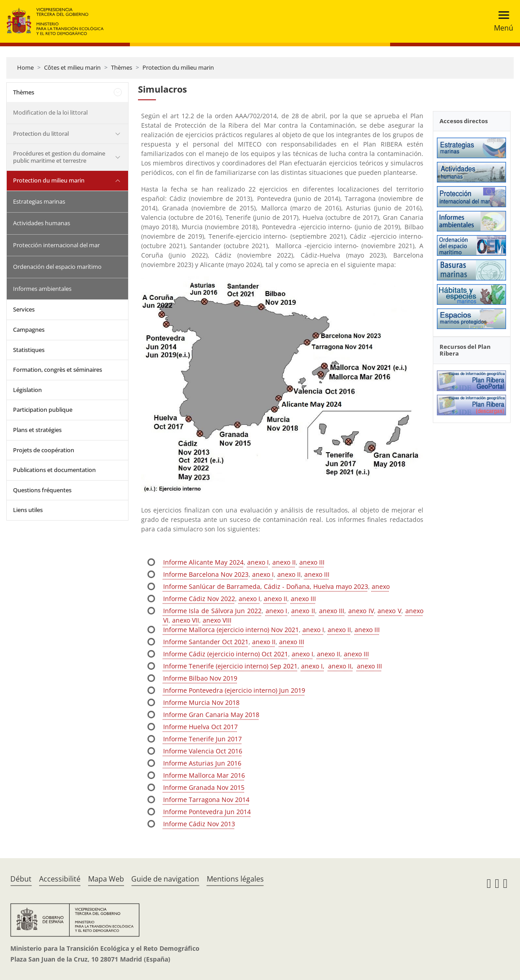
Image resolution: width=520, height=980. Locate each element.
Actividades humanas (42, 223)
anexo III (312, 562)
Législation (27, 390)
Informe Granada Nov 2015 (204, 787)
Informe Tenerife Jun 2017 (202, 739)
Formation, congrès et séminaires (58, 370)
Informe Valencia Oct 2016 (203, 751)
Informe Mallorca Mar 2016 (204, 775)
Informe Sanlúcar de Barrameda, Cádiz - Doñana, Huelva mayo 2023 (266, 586)
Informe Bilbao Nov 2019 (200, 678)
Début (21, 879)
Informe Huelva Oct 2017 (200, 727)
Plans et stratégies (37, 430)
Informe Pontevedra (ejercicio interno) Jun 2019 (234, 690)
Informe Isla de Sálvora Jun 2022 (212, 611)
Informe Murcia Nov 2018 (201, 702)
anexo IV (361, 611)
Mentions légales (235, 879)
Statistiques (29, 350)
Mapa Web (106, 879)
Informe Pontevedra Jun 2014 (207, 812)
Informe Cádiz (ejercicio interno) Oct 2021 (226, 654)
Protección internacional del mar (56, 245)
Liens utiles (28, 510)
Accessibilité (60, 879)
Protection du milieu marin (178, 67)
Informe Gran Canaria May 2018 (211, 715)
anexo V (389, 611)
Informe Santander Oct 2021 (206, 642)
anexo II (284, 562)
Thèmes (122, 67)
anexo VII (186, 620)
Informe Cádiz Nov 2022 (199, 599)
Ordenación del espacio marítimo (57, 267)
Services (24, 309)
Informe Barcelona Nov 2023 (206, 574)
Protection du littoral (41, 134)
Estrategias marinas (39, 201)
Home (25, 67)
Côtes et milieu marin (72, 67)
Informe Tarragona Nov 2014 (206, 800)
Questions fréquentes (42, 490)
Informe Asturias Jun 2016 (202, 763)
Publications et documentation (54, 470)
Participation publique (43, 410)
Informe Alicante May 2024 (203, 562)
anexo (381, 586)
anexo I (258, 562)
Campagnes (29, 330)
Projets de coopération (44, 450)
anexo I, (313, 666)
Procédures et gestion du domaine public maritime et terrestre (59, 157)
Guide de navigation (165, 879)
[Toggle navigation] (501, 21)
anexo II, (341, 666)
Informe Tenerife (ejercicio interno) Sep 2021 (230, 666)
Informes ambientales (42, 289)
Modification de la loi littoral (50, 112)
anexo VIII (217, 620)
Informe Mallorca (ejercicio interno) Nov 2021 (231, 630)
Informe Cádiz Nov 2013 (199, 824)
